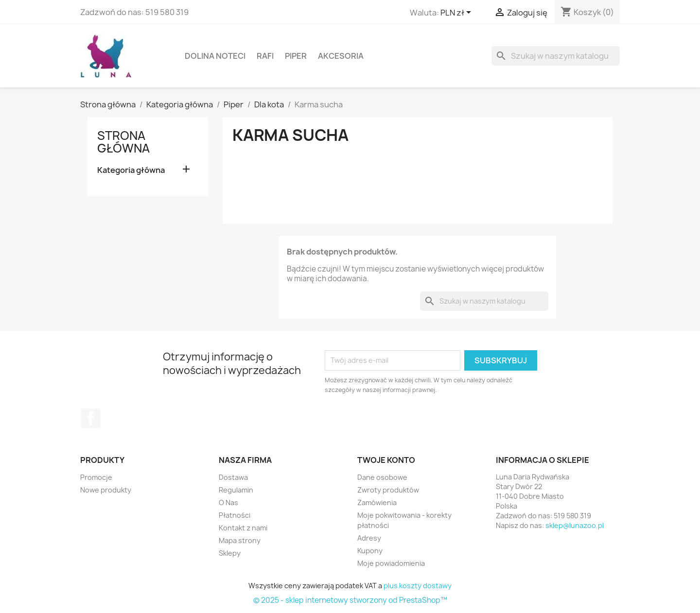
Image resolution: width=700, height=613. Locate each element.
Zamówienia (377, 502)
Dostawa (233, 477)
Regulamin (236, 490)
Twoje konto (386, 460)
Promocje (96, 477)
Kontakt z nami (243, 528)
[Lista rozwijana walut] (457, 13)
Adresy (369, 538)
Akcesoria (341, 56)
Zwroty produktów (388, 490)
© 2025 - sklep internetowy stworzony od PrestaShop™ (350, 600)
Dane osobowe (382, 477)
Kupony (370, 551)
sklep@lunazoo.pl (575, 525)
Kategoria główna (131, 170)
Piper (296, 56)
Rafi (265, 56)
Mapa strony (240, 540)
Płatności (235, 515)
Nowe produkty (106, 490)
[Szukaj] (556, 56)
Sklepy (230, 553)
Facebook (91, 418)
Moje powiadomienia (391, 563)
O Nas (228, 502)
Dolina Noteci (215, 56)
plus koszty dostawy (418, 586)
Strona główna (123, 142)
